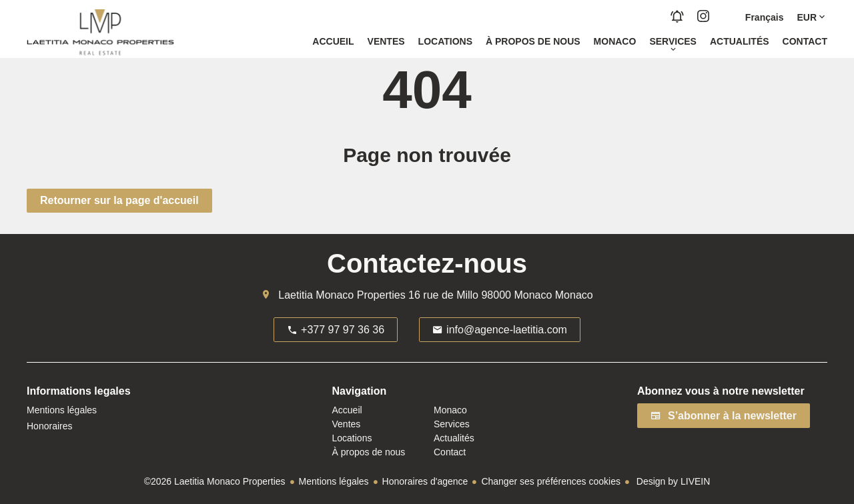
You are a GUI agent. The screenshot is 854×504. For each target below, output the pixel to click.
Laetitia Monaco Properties (342, 295)
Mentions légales (334, 481)
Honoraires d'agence (425, 481)
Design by (672, 481)
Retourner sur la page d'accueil (119, 200)
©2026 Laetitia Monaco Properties (215, 481)
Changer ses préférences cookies (551, 481)
